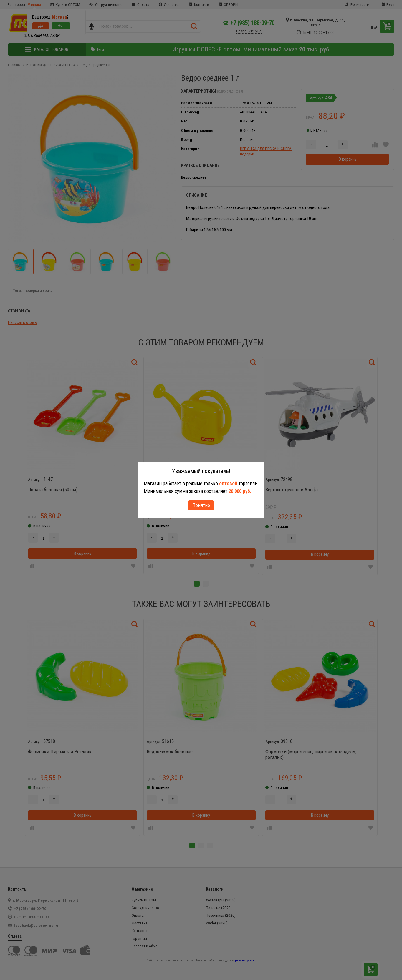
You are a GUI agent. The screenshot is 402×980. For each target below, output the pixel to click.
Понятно (201, 505)
